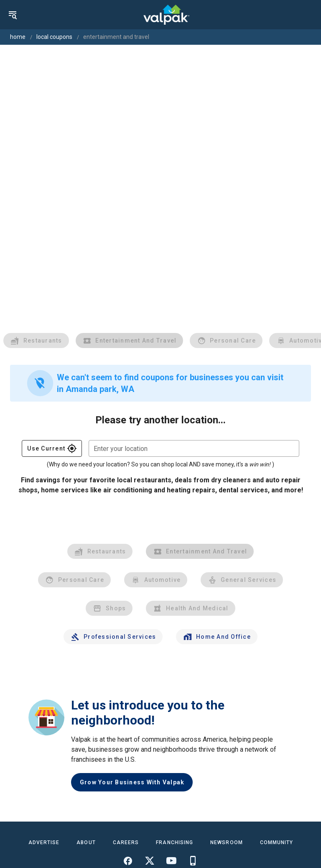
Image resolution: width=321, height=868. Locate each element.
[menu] (13, 15)
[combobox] (194, 448)
